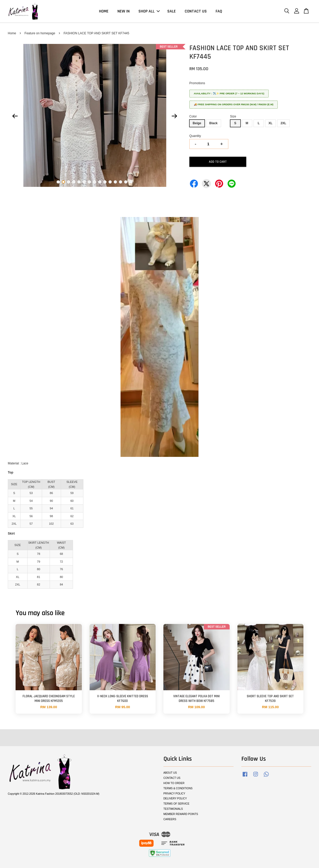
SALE (172, 11)
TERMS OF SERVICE (176, 804)
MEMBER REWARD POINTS (181, 814)
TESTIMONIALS (173, 809)
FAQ (219, 11)
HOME (104, 11)
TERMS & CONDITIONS (178, 788)
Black (214, 123)
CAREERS (170, 819)
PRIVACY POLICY (174, 794)
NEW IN (124, 11)
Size (233, 116)
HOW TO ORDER (174, 783)
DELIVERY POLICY (175, 798)
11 (110, 182)
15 (131, 182)
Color (193, 116)
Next (175, 116)
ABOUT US (170, 773)
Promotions (197, 83)
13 (121, 182)
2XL (283, 123)
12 (115, 182)
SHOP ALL (149, 11)
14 (126, 182)
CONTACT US (196, 11)
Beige (197, 123)
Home (12, 33)
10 (105, 182)
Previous (15, 116)
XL (271, 123)
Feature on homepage (40, 33)
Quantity (195, 136)
